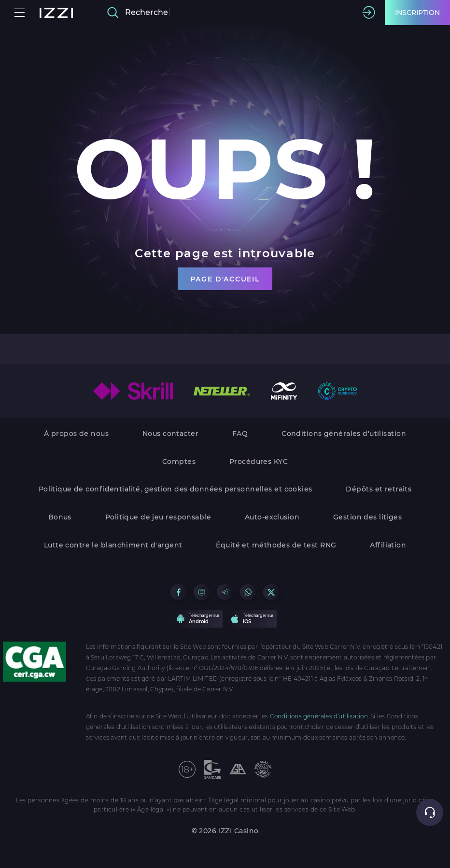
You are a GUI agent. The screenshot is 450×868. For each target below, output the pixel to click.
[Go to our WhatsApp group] (248, 592)
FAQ (240, 434)
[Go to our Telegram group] (225, 592)
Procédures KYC (259, 462)
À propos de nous (76, 434)
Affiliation (388, 545)
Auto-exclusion (272, 517)
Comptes (179, 462)
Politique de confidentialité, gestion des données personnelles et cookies (176, 489)
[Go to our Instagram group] (202, 592)
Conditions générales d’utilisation (319, 716)
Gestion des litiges (367, 517)
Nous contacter (170, 434)
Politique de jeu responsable (158, 517)
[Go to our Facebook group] (178, 592)
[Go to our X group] (271, 592)
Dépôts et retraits (379, 489)
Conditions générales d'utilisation (344, 434)
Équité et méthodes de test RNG (276, 545)
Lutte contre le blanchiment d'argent (113, 545)
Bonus (60, 517)
